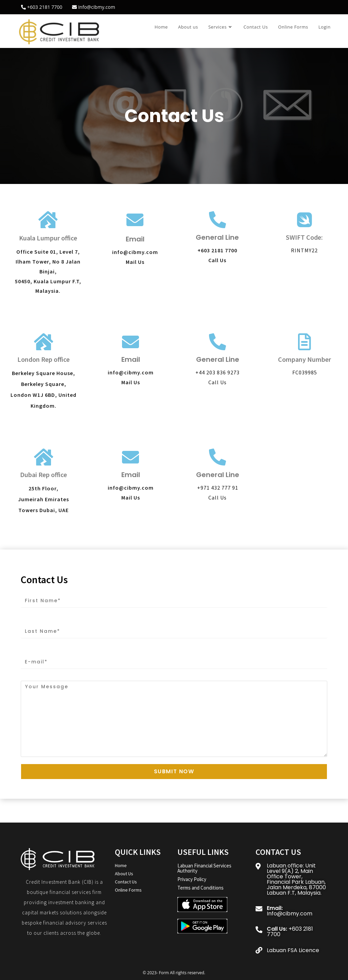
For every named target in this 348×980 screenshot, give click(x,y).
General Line (217, 237)
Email (135, 239)
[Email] (135, 220)
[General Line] (217, 220)
